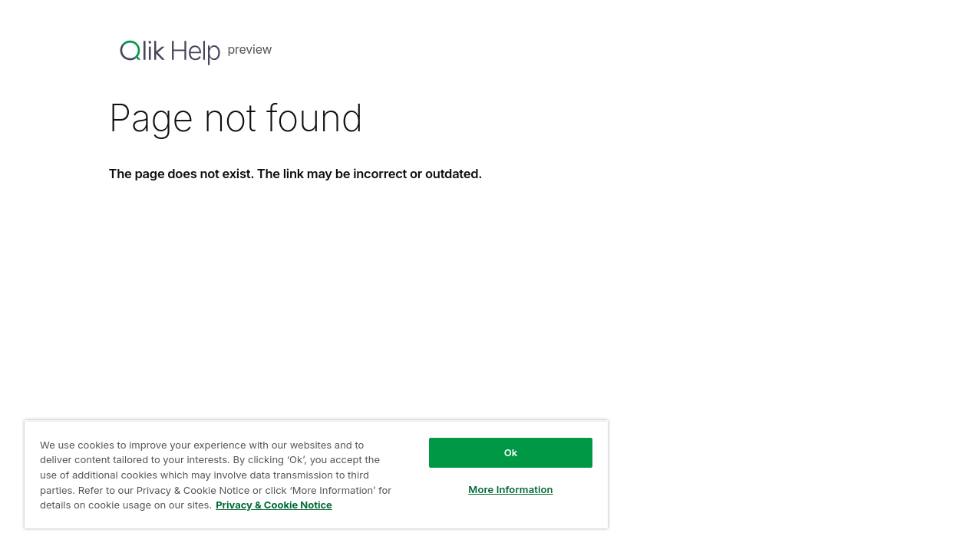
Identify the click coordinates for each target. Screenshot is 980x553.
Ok (498, 452)
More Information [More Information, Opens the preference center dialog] (498, 489)
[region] (309, 474)
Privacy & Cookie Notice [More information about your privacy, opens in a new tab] (290, 505)
